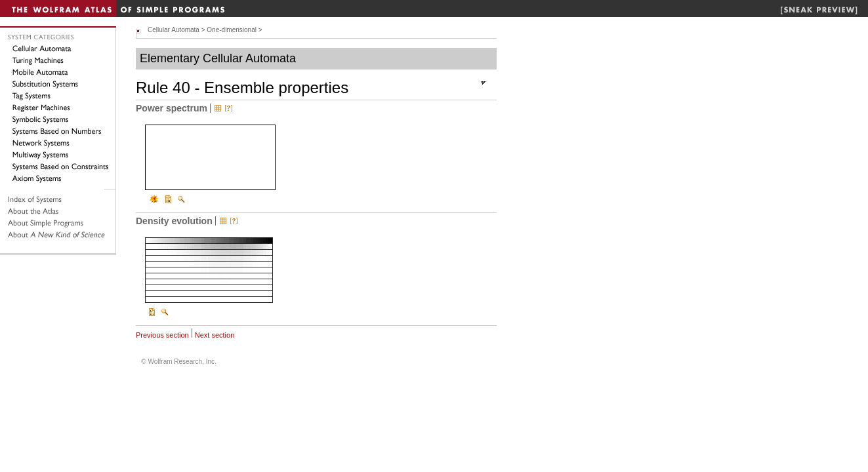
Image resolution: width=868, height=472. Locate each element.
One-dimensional (232, 30)
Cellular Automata (174, 30)
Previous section (162, 335)
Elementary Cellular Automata (218, 58)
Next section (215, 335)
